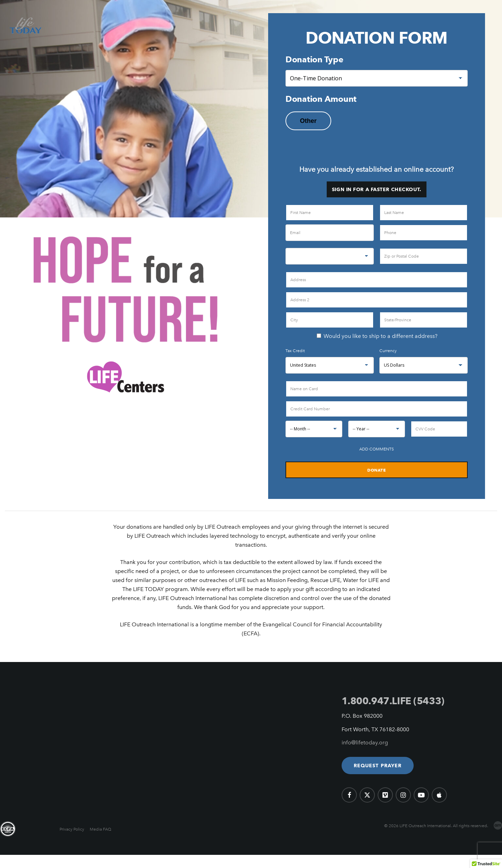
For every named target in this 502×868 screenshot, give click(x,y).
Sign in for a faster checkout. (377, 189)
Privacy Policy (72, 829)
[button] (378, 766)
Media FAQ (100, 829)
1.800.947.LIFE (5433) (393, 701)
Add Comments (377, 449)
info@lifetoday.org (365, 742)
